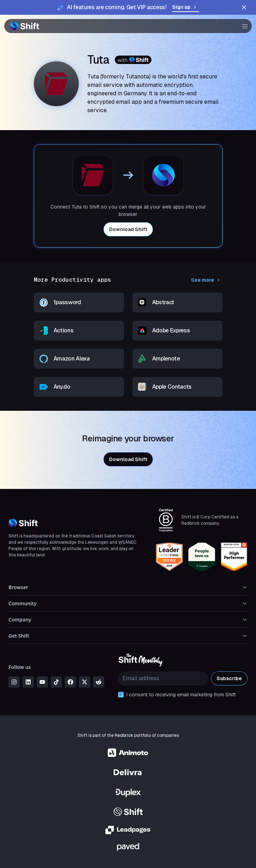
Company (128, 620)
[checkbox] (121, 695)
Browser (128, 587)
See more (207, 280)
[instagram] (14, 682)
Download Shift (128, 229)
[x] (85, 682)
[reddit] (99, 682)
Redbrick (124, 735)
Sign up (186, 7)
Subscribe (229, 678)
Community (128, 603)
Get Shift (128, 636)
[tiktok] (56, 682)
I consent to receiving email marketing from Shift (181, 695)
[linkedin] (28, 682)
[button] (243, 26)
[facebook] (70, 682)
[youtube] (42, 682)
